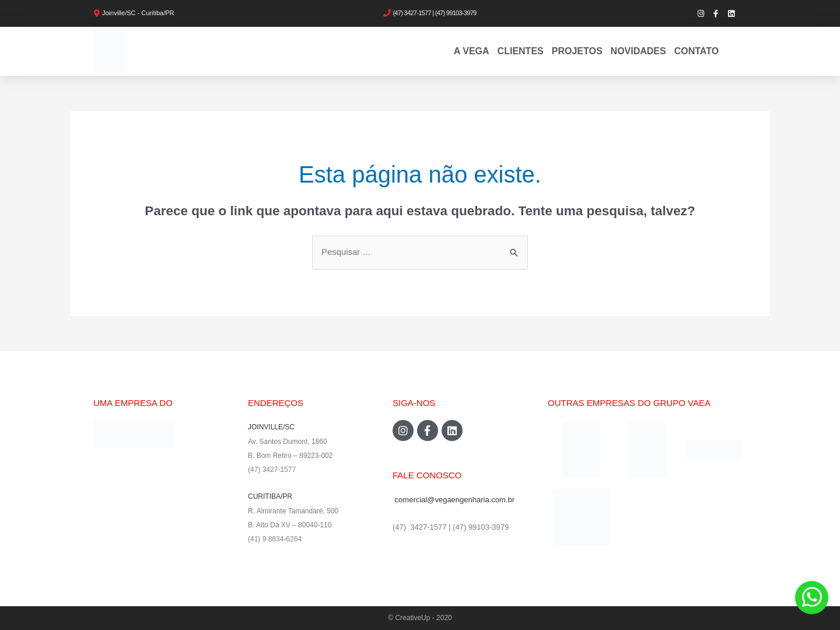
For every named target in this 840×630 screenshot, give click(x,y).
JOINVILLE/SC (271, 428)
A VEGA (472, 51)
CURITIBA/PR (270, 496)
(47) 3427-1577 (272, 470)
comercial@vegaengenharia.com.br (455, 500)
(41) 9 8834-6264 (275, 538)
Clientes (521, 51)
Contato (696, 51)
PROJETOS (577, 51)
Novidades (638, 51)
